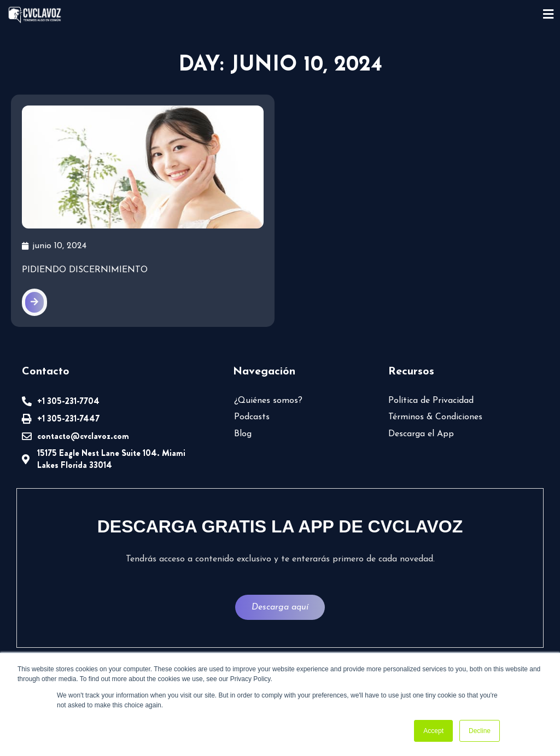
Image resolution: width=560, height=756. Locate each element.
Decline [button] (480, 731)
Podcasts (252, 417)
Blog (243, 434)
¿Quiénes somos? (268, 401)
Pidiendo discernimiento (85, 270)
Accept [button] (433, 731)
